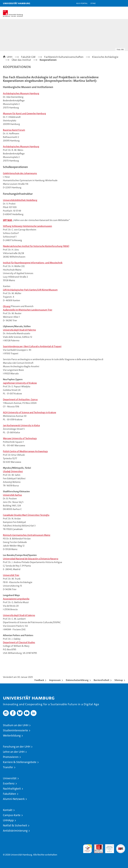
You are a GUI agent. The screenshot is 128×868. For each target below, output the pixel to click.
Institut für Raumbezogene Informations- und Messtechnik (33, 263)
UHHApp (8, 820)
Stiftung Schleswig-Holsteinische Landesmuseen (27, 226)
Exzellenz (9, 783)
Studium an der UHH (16, 725)
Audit (97, 846)
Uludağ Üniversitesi (13, 471)
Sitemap (119, 680)
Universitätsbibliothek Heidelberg (20, 200)
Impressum (55, 680)
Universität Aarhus (12, 495)
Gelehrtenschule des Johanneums (20, 173)
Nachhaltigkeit (12, 789)
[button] (117, 3)
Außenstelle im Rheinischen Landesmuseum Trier (28, 310)
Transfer (8, 767)
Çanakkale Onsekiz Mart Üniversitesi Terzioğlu (26, 515)
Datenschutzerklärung (77, 680)
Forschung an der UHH (17, 747)
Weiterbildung (12, 736)
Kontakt (8, 810)
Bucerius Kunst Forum (14, 130)
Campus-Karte (12, 815)
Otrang (7, 306)
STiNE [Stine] (93, 3)
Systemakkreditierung (121, 846)
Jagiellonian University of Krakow (20, 383)
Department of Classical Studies (19, 642)
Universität (10, 778)
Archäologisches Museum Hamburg (21, 93)
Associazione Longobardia (16, 599)
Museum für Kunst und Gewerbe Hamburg (24, 113)
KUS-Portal (82, 3)
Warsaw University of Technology (20, 438)
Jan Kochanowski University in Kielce (21, 425)
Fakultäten (10, 794)
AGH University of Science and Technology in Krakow (30, 412)
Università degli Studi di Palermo (19, 330)
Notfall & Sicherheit (15, 825)
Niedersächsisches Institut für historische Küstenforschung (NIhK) (36, 246)
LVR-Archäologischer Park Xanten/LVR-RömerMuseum (30, 290)
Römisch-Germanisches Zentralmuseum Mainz (27, 535)
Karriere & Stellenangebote (20, 762)
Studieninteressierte (15, 730)
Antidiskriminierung (15, 831)
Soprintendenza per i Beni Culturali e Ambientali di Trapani (32, 346)
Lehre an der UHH (14, 752)
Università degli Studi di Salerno (19, 615)
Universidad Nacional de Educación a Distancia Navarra (31, 559)
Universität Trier (11, 575)
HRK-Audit (108, 847)
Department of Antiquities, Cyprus (20, 399)
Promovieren (11, 757)
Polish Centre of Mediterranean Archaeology (25, 451)
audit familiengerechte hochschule (87, 849)
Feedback (39, 680)
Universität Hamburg (17, 3)
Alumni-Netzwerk (14, 799)
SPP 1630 (8, 220)
